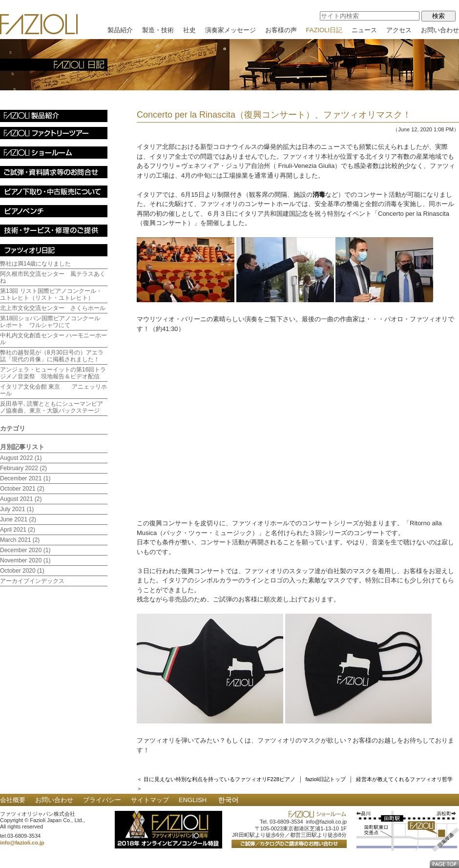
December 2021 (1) (25, 478)
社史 (189, 30)
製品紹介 (120, 30)
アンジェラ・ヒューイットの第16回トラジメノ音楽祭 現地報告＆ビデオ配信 (53, 373)
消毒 (319, 195)
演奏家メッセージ (230, 30)
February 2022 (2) (23, 468)
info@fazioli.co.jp (22, 843)
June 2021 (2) (18, 519)
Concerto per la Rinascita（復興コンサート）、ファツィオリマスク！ (274, 115)
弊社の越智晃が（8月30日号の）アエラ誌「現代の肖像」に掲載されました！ (52, 356)
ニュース (364, 30)
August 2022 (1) (21, 458)
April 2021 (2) (18, 530)
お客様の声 (281, 30)
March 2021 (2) (20, 540)
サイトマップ (150, 800)
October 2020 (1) (22, 571)
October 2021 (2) (22, 489)
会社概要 (13, 800)
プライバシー (102, 800)
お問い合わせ (440, 30)
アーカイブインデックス (32, 581)
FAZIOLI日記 (324, 30)
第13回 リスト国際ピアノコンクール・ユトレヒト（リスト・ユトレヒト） (51, 294)
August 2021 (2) (21, 499)
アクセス (399, 30)
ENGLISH (193, 800)
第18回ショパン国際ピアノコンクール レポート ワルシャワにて (53, 322)
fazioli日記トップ (325, 779)
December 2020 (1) (25, 550)
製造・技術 (158, 30)
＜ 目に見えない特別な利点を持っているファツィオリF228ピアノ (216, 779)
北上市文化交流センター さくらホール (53, 308)
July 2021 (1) (17, 509)
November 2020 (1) (25, 560)
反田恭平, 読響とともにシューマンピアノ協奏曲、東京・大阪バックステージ (52, 407)
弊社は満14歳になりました (35, 264)
